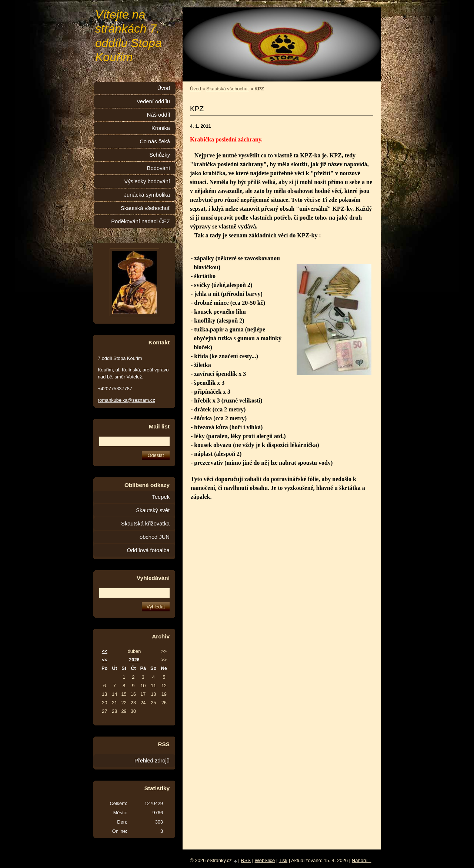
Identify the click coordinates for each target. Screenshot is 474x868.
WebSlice (265, 860)
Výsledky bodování (147, 181)
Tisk (283, 860)
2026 (134, 660)
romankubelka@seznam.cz (126, 400)
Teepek (161, 497)
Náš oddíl (158, 115)
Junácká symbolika (147, 195)
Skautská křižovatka (145, 524)
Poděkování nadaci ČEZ (141, 221)
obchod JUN (155, 537)
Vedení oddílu (153, 101)
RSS (246, 860)
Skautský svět (153, 510)
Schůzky (160, 155)
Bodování (158, 168)
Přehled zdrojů (152, 761)
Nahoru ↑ (362, 860)
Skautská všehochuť (228, 89)
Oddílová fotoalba (148, 550)
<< (105, 651)
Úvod (196, 89)
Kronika (161, 128)
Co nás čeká (155, 141)
